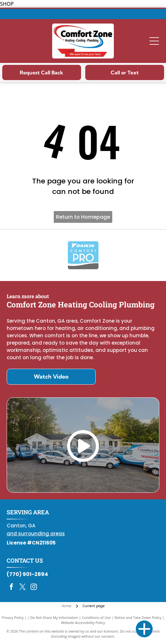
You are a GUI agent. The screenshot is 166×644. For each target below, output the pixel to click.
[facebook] (11, 588)
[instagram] (34, 588)
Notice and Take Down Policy (138, 617)
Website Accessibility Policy (83, 623)
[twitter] (23, 588)
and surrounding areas (36, 534)
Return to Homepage (83, 217)
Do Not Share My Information (54, 617)
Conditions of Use (97, 617)
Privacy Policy (13, 617)
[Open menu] (154, 41)
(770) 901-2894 (27, 574)
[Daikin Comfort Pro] (83, 255)
